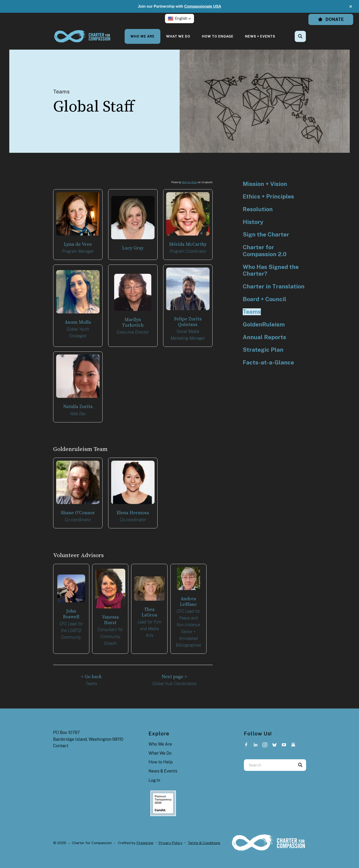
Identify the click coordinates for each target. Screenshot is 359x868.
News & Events (163, 766)
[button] (351, 6)
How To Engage (218, 36)
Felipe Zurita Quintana (188, 321)
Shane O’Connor (78, 510)
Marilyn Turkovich (133, 321)
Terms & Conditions (204, 838)
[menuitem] (142, 36)
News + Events (260, 36)
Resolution (258, 209)
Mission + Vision (265, 184)
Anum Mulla (78, 321)
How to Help (161, 757)
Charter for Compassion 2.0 (265, 251)
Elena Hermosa (133, 510)
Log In (154, 776)
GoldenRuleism (264, 324)
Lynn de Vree (78, 244)
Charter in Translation (274, 286)
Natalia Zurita (78, 405)
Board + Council (265, 299)
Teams (252, 312)
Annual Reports (264, 337)
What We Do (178, 36)
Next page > (174, 673)
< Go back (91, 673)
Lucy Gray (133, 248)
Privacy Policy (170, 838)
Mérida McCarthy (188, 244)
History (253, 222)
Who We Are (142, 36)
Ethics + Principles (268, 196)
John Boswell (71, 611)
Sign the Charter (266, 235)
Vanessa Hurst (110, 617)
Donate (331, 19)
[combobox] (269, 760)
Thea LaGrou (149, 609)
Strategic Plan (263, 350)
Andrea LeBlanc (188, 598)
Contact (61, 741)
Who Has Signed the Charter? (271, 270)
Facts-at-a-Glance (268, 362)
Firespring (145, 838)
